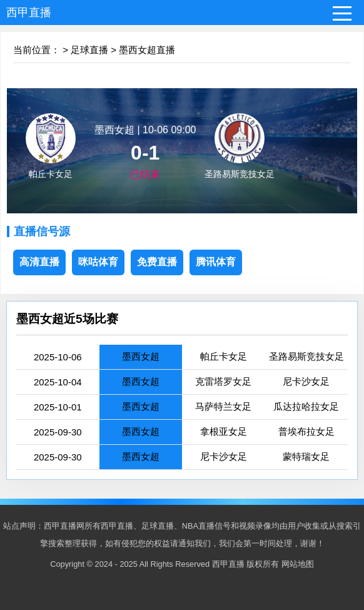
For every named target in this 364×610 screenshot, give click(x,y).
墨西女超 (141, 356)
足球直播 (89, 50)
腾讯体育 (216, 262)
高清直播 (39, 262)
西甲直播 (29, 13)
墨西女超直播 (147, 50)
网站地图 (298, 564)
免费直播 (157, 262)
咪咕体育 (98, 262)
